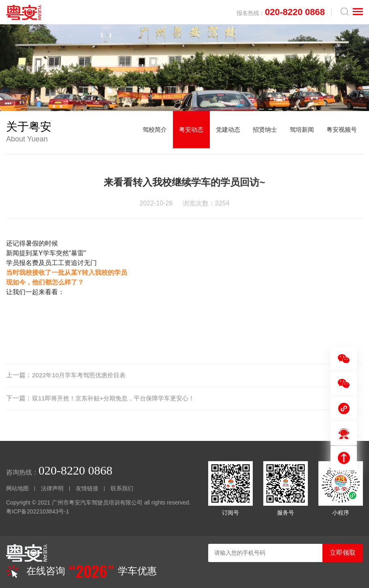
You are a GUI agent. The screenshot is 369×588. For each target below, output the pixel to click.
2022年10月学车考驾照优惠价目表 (82, 375)
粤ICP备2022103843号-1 (38, 511)
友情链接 (87, 488)
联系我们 (122, 488)
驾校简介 (143, 132)
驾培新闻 (298, 132)
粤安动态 (181, 132)
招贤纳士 (259, 132)
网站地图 (17, 488)
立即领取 (343, 553)
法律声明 (52, 488)
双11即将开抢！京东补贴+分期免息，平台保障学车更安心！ (118, 398)
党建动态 (220, 132)
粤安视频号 (340, 132)
